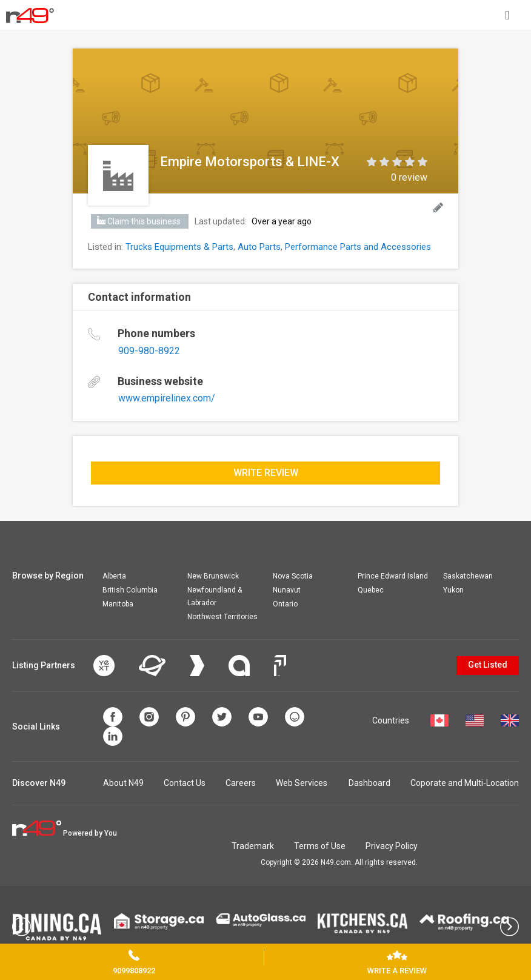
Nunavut (287, 590)
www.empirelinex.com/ (167, 398)
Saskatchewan (468, 576)
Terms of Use (320, 846)
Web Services (302, 783)
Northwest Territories (222, 617)
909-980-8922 (149, 351)
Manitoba (118, 604)
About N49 (123, 783)
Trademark (253, 846)
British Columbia (130, 590)
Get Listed (488, 665)
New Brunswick (213, 576)
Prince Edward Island (393, 576)
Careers (241, 783)
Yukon (453, 590)
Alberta (114, 576)
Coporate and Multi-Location (465, 783)
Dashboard (369, 783)
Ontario (285, 604)
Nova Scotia (293, 576)
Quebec (371, 590)
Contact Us (185, 783)
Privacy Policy (392, 846)
